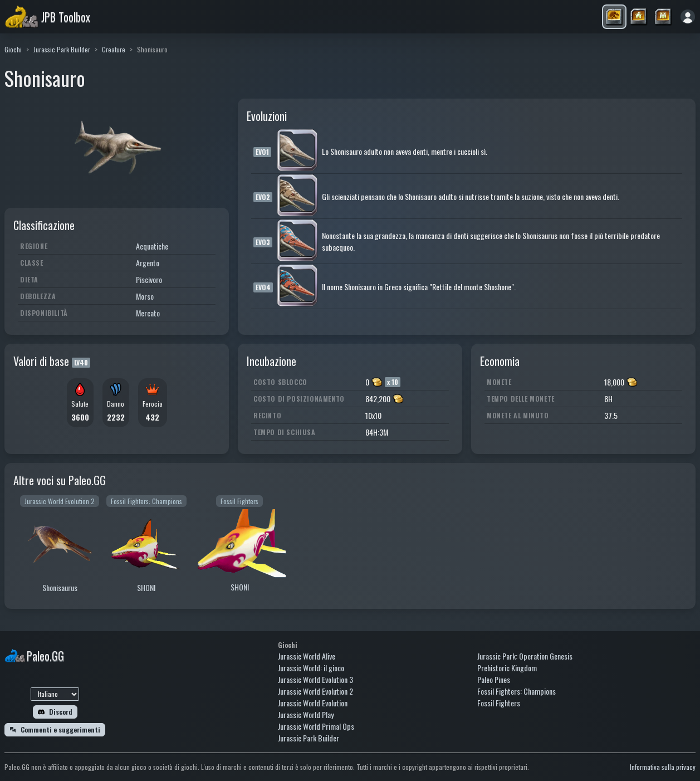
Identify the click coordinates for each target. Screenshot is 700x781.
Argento (148, 263)
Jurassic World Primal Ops (316, 726)
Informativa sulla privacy (663, 767)
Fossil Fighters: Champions (517, 691)
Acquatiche (152, 246)
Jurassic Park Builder (62, 49)
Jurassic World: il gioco (311, 668)
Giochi (13, 49)
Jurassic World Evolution (313, 703)
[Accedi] (688, 17)
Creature (114, 49)
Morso (145, 296)
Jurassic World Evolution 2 (315, 691)
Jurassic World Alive (307, 656)
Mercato (148, 313)
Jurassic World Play (306, 714)
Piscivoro (149, 279)
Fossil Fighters (499, 703)
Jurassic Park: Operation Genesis (525, 656)
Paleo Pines (494, 679)
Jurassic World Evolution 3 (315, 679)
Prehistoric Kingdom (507, 668)
